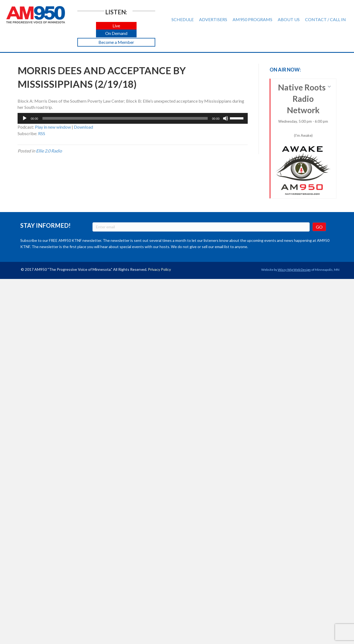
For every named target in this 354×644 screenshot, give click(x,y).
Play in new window (53, 127)
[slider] (125, 118)
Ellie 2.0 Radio (49, 151)
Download (83, 127)
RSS (42, 133)
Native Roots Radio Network (303, 139)
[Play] (25, 118)
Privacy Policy (159, 269)
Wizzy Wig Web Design (294, 270)
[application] (133, 118)
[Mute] (226, 118)
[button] (116, 26)
